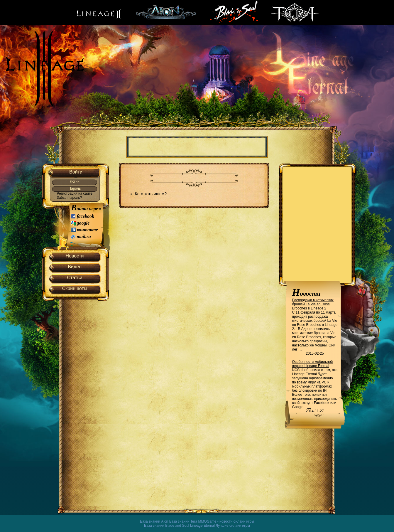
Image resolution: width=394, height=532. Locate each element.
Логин (75, 181)
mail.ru (84, 236)
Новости (75, 256)
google (83, 223)
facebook (86, 216)
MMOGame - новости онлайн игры (226, 521)
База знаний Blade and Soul (167, 526)
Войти (76, 172)
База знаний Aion (154, 521)
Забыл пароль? (70, 198)
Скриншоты (75, 288)
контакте (87, 230)
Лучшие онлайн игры (233, 526)
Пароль (75, 188)
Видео (75, 267)
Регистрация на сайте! (75, 193)
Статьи (75, 278)
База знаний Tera (183, 521)
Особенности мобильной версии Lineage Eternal (313, 364)
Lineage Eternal (202, 526)
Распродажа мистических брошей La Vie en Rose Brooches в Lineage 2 (313, 304)
